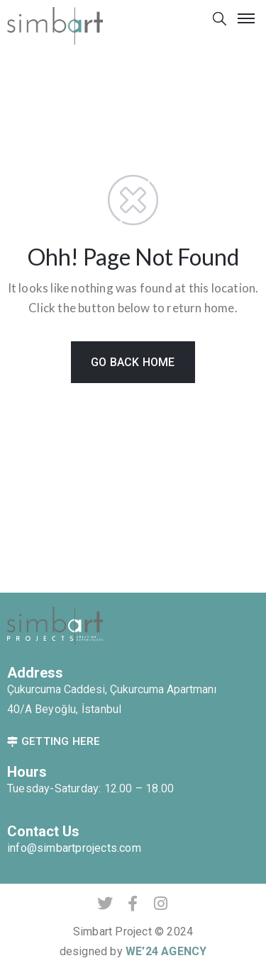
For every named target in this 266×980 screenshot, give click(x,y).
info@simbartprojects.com (74, 848)
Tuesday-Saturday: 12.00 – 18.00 (90, 788)
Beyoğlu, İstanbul (78, 709)
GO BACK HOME (133, 362)
